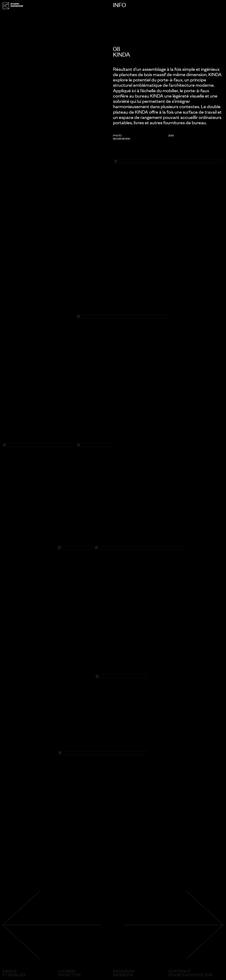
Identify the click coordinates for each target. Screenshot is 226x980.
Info (120, 5)
